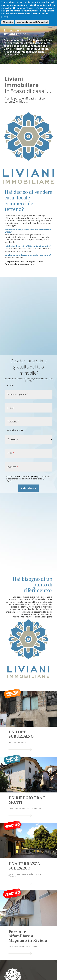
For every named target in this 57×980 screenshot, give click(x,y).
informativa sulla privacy (26, 477)
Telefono (13, 422)
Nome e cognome (18, 394)
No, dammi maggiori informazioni (32, 22)
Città (11, 453)
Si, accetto (8, 22)
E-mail (10, 408)
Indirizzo (13, 467)
